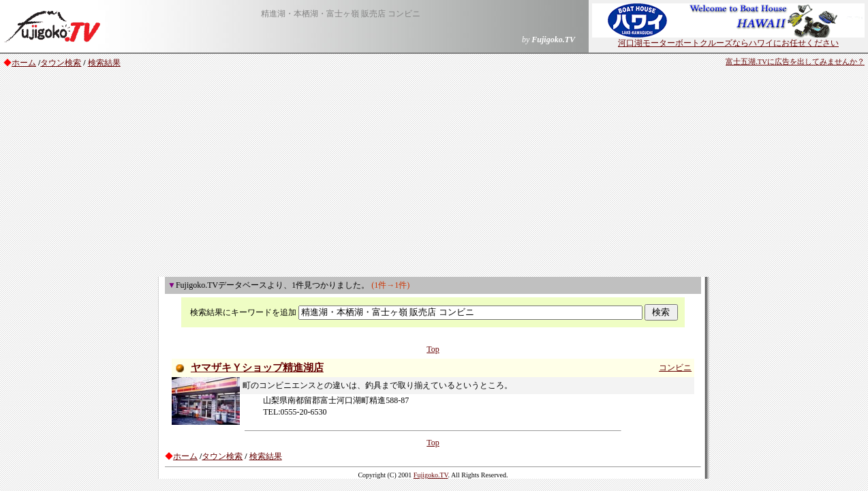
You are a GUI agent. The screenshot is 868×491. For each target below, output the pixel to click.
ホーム (24, 63)
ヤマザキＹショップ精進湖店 (257, 368)
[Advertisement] (434, 175)
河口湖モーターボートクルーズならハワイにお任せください (728, 39)
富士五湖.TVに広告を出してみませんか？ (795, 62)
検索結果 (104, 63)
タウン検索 (61, 63)
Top (433, 349)
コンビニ (675, 368)
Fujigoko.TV (431, 475)
